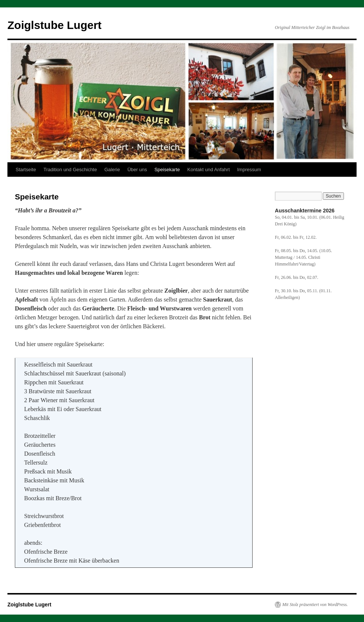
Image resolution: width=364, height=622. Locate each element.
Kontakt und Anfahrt (208, 170)
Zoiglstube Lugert (54, 25)
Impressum (249, 170)
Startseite (26, 170)
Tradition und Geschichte (70, 170)
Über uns (137, 170)
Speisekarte (167, 170)
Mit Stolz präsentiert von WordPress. (315, 605)
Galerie (112, 170)
